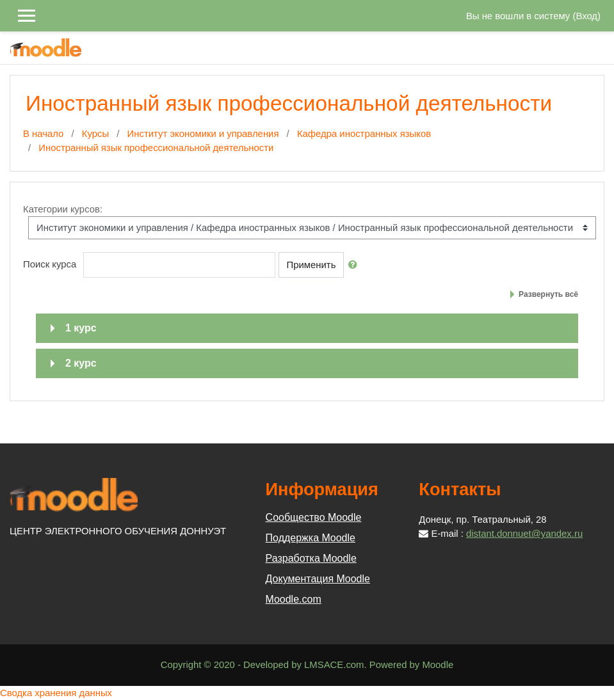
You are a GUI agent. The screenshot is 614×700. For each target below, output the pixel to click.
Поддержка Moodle (311, 538)
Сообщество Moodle (314, 517)
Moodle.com (294, 599)
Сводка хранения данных (56, 693)
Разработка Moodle (311, 558)
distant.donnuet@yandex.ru (524, 534)
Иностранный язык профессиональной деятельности (156, 148)
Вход (586, 16)
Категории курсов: (63, 209)
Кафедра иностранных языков (364, 134)
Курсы (95, 134)
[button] (355, 265)
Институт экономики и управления (203, 134)
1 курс (81, 328)
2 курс (81, 363)
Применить (311, 265)
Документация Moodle (318, 579)
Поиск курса (50, 264)
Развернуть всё (548, 294)
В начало (43, 134)
